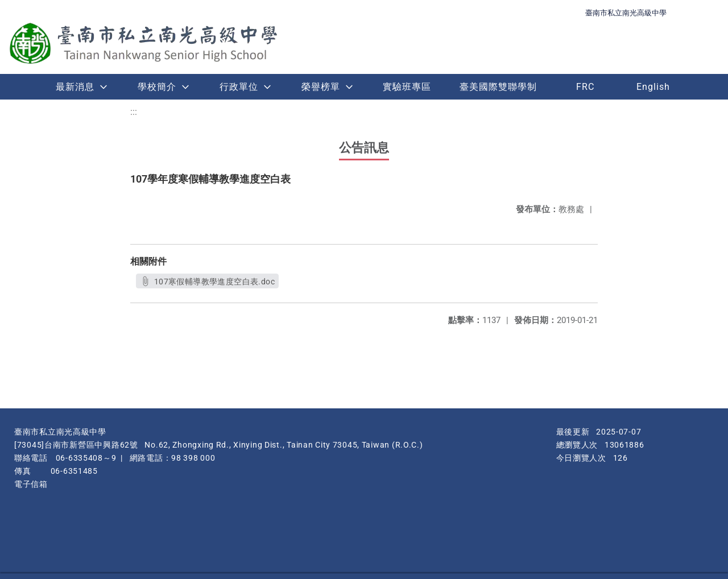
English (653, 87)
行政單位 (239, 87)
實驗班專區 (407, 87)
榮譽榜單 (321, 87)
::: (134, 112)
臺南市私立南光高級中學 (626, 13)
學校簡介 (157, 87)
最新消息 (75, 87)
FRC (585, 87)
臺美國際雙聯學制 (498, 87)
